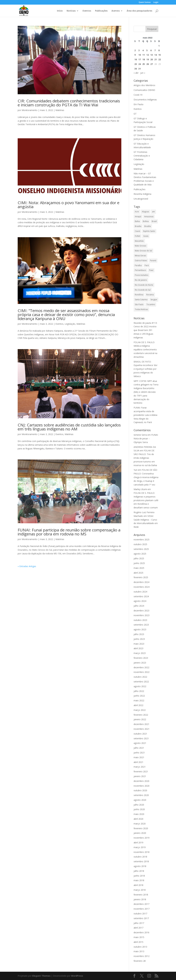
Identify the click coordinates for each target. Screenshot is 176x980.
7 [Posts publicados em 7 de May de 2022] (155, 50)
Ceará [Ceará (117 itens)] (137, 231)
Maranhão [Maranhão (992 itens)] (139, 241)
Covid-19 (138, 95)
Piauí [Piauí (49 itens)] (151, 270)
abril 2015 (138, 942)
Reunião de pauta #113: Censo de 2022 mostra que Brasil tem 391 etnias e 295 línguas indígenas (145, 330)
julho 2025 (139, 558)
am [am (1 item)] (153, 212)
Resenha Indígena (142, 194)
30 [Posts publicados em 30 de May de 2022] (136, 69)
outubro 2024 (140, 592)
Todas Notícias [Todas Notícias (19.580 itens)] (141, 309)
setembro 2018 (141, 861)
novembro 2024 (142, 587)
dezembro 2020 (141, 781)
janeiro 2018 (140, 899)
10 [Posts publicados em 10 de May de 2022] (140, 55)
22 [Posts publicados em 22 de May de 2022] (160, 59)
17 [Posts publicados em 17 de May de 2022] (140, 59)
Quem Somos (145, 2)
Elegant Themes (41, 976)
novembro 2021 (142, 729)
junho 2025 (139, 563)
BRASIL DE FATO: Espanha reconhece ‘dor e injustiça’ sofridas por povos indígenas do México (146, 369)
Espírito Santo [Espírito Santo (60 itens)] (149, 231)
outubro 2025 (140, 544)
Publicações (101, 11)
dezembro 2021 (141, 724)
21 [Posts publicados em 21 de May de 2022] (156, 59)
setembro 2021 (141, 738)
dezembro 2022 (141, 667)
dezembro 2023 (141, 611)
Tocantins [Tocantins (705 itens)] (151, 304)
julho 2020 (139, 805)
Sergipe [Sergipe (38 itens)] (154, 300)
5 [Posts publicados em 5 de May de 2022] (147, 50)
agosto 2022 (140, 686)
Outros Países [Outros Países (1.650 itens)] (141, 260)
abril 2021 (138, 762)
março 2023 (140, 653)
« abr (136, 73)
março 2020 (140, 824)
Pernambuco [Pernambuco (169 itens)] (140, 270)
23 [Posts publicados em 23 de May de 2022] (136, 64)
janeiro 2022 (140, 719)
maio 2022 (139, 700)
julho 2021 (139, 748)
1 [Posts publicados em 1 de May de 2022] (159, 46)
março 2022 (140, 710)
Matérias (60, 110)
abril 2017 (138, 928)
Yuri (135, 470)
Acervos (116, 11)
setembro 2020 (141, 795)
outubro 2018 (140, 857)
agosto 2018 (140, 866)
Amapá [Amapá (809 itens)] (138, 217)
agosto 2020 (140, 800)
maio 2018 (139, 880)
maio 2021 (139, 757)
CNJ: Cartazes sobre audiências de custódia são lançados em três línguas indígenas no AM (69, 427)
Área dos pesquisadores (139, 11)
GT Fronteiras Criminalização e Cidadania (142, 156)
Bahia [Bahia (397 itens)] (137, 221)
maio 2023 (139, 644)
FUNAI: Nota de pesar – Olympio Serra (146, 439)
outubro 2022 (140, 677)
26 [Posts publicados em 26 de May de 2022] (148, 64)
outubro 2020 (140, 790)
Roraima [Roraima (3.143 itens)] (150, 295)
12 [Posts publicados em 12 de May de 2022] (148, 55)
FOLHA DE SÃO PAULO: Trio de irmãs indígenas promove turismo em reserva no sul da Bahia (145, 458)
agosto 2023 (140, 629)
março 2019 (140, 847)
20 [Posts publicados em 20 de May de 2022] (152, 59)
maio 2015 (139, 937)
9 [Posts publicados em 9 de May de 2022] (135, 55)
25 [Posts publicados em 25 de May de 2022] (144, 64)
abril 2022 (138, 705)
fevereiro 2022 (141, 715)
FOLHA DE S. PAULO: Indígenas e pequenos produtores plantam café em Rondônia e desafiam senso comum (146, 500)
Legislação (70, 324)
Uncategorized (141, 199)
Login (156, 2)
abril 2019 (138, 842)
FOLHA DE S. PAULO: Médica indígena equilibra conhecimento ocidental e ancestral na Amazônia (145, 350)
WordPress (77, 976)
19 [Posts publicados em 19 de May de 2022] (148, 59)
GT (135, 114)
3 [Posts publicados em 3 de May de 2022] (139, 50)
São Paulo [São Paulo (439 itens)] (139, 304)
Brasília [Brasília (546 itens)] (148, 226)
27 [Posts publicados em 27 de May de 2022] (152, 64)
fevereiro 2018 (141, 895)
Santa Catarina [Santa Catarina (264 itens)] (141, 300)
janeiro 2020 (140, 833)
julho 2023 (139, 634)
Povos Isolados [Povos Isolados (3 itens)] (142, 275)
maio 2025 (139, 568)
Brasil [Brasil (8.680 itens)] (154, 221)
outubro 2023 (140, 620)
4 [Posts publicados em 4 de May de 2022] (143, 50)
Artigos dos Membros (144, 85)
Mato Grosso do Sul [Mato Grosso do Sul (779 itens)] (143, 251)
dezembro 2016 (141, 932)
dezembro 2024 (141, 582)
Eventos (87, 11)
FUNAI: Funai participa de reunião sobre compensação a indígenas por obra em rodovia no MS (69, 532)
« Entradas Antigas (27, 566)
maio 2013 (139, 951)
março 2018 (140, 890)
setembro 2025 (141, 549)
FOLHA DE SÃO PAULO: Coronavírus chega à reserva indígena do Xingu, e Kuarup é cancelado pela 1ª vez (146, 477)
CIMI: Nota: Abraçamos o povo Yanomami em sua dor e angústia (68, 205)
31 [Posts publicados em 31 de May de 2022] (140, 69)
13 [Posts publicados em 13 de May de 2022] (152, 55)
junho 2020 (139, 809)
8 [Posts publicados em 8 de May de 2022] (159, 50)
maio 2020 (139, 814)
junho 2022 (139, 696)
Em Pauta (138, 104)
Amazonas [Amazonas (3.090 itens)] (149, 217)
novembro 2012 (142, 956)
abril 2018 (138, 885)
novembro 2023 (142, 615)
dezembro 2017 (141, 904)
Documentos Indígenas (145, 100)
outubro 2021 (140, 734)
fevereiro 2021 (141, 771)
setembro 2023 (141, 625)
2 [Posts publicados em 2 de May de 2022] (135, 50)
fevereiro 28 (140, 961)
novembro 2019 (142, 838)
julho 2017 (139, 923)
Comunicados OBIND (144, 90)
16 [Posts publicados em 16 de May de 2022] (136, 59)
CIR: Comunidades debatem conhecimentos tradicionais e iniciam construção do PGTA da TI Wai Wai (69, 103)
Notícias (71, 11)
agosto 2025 (140, 554)
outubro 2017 (140, 914)
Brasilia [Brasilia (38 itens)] (138, 226)
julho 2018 (139, 871)
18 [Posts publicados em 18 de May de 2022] (144, 59)
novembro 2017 (142, 909)
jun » (143, 73)
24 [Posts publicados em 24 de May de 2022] (140, 64)
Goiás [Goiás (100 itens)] (146, 236)
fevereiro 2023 (141, 658)
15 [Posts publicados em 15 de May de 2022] (160, 55)
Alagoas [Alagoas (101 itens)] (145, 212)
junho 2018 (139, 876)
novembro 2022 (142, 672)
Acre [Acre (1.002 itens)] (137, 212)
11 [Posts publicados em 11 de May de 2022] (144, 55)
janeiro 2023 (140, 663)
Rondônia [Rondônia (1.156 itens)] (139, 295)
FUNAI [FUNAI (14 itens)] (138, 236)
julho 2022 (139, 691)
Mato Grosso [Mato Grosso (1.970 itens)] (141, 246)
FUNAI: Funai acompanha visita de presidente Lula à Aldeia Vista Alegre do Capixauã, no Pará (145, 415)
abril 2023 (138, 648)
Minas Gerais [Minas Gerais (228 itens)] (140, 256)
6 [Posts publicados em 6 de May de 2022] (151, 50)
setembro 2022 (141, 682)
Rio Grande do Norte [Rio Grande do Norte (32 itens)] (144, 285)
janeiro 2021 (140, 776)
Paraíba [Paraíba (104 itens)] (138, 265)
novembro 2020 (142, 786)
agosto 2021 (140, 743)
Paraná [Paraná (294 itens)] (153, 260)
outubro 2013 (140, 947)
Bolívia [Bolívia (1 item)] (146, 221)
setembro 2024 (141, 596)
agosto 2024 (140, 601)
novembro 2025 (142, 539)
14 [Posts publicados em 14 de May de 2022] (156, 55)
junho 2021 (139, 753)
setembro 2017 (141, 918)
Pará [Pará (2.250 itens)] (147, 265)
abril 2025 (138, 573)
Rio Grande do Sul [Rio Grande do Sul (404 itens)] (143, 290)
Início (60, 11)
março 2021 (140, 767)
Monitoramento (30, 110)
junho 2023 (139, 639)
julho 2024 (139, 606)
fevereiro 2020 (141, 828)
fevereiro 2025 (141, 577)
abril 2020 (138, 819)
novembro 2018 (142, 852)
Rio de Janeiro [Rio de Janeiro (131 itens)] (141, 280)
